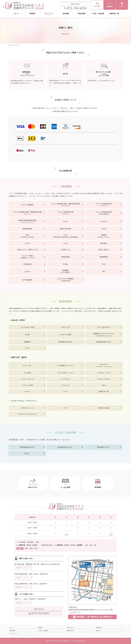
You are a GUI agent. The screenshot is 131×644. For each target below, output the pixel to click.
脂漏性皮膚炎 (27, 229)
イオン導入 (27, 373)
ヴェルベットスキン (104, 379)
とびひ (65, 243)
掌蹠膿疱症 (104, 257)
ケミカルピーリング (104, 373)
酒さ (104, 271)
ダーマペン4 (65, 379)
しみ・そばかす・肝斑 (27, 327)
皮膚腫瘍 (66, 271)
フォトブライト (104, 365)
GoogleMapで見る (75, 612)
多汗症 (65, 264)
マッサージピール (27, 379)
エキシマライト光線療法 (66, 280)
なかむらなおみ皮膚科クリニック (65, 641)
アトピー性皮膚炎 (27, 205)
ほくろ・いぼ (65, 327)
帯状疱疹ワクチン (103, 447)
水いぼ (27, 243)
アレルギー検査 (27, 257)
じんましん (104, 221)
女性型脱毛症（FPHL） (104, 342)
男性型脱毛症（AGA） (65, 342)
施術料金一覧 (104, 391)
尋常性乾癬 (65, 257)
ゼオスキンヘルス (27, 408)
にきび (104, 229)
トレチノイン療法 (27, 385)
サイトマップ (13, 634)
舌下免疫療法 (27, 280)
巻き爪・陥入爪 (104, 250)
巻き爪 (27, 453)
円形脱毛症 (27, 264)
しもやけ (27, 271)
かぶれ (65, 221)
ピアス (27, 348)
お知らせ (98, 631)
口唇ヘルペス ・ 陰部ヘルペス (27, 250)
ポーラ (65, 408)
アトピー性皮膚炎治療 (104, 205)
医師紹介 (40, 628)
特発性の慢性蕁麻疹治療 (27, 221)
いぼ (66, 236)
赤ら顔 (27, 335)
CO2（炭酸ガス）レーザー (65, 365)
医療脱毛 (27, 342)
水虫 (27, 236)
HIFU (104, 385)
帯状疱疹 (104, 243)
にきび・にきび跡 (65, 335)
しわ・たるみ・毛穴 (104, 327)
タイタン (27, 391)
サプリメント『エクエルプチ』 (27, 414)
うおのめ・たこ (65, 250)
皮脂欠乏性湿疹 (65, 229)
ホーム (11, 628)
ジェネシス (65, 385)
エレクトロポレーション (65, 373)
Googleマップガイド (23, 568)
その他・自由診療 (43, 631)
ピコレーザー (27, 365)
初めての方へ (70, 628)
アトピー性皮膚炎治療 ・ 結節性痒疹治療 (66, 205)
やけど (104, 264)
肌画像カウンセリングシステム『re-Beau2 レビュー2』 (104, 335)
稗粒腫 (104, 236)
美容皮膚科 (12, 631)
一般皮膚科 (98, 628)
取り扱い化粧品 (104, 408)
